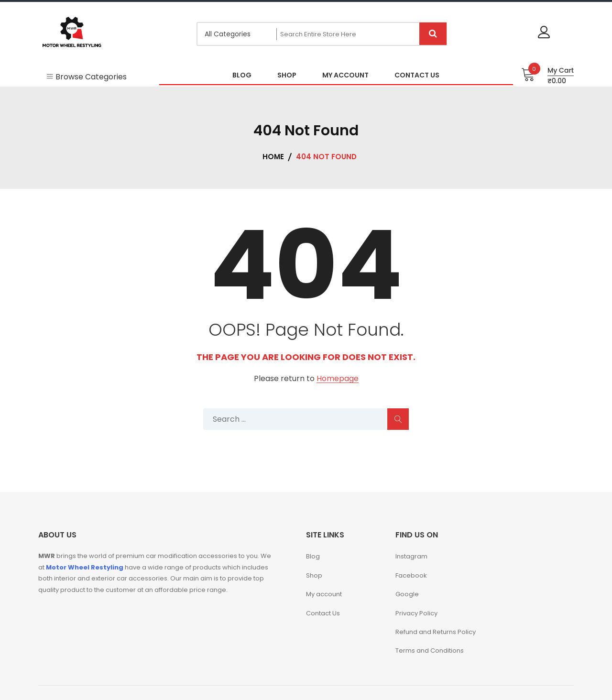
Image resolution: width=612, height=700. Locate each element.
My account (324, 594)
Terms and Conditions (430, 651)
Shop (314, 575)
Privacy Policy (416, 613)
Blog (313, 556)
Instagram (411, 556)
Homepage (338, 379)
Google (407, 594)
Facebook (411, 575)
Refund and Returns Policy (436, 632)
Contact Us (323, 613)
